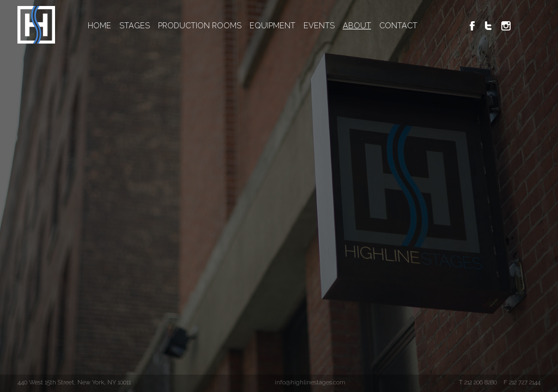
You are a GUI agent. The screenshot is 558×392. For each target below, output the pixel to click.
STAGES (135, 25)
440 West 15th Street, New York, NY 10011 (74, 382)
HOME (99, 25)
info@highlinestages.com (310, 382)
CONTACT (398, 25)
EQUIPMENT (272, 25)
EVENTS (319, 25)
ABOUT (357, 25)
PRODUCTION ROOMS (200, 25)
